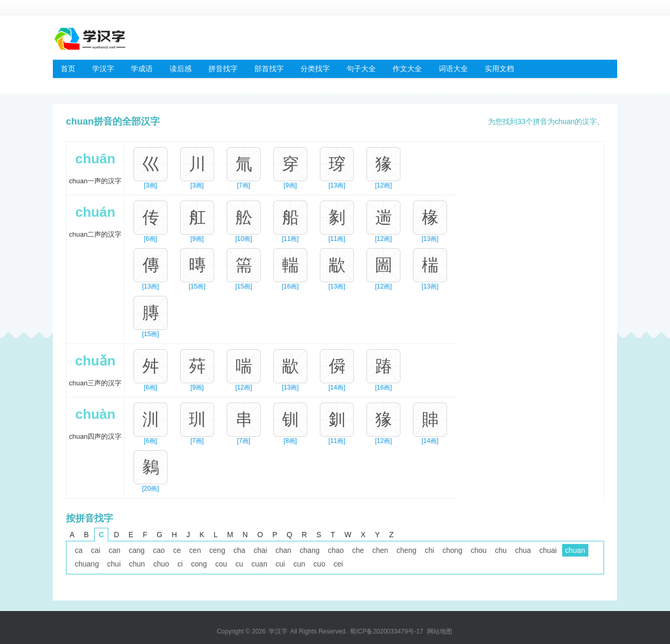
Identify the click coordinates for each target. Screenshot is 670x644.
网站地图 (440, 631)
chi (429, 550)
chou (478, 550)
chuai (548, 550)
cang (137, 550)
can (114, 550)
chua (523, 550)
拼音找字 (223, 69)
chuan (575, 550)
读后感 (181, 69)
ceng (217, 550)
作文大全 (407, 69)
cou (221, 564)
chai (261, 550)
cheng (406, 550)
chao (336, 550)
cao (159, 550)
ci (180, 564)
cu (239, 564)
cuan (259, 564)
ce (177, 550)
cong (199, 564)
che (358, 550)
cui (281, 564)
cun (299, 564)
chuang (87, 564)
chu (501, 550)
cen (195, 550)
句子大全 (361, 69)
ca (79, 550)
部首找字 (269, 69)
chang (309, 550)
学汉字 (103, 69)
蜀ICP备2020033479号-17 (386, 631)
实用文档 (499, 69)
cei (338, 564)
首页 (68, 69)
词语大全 (453, 69)
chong (452, 550)
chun (137, 564)
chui (114, 564)
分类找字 (315, 69)
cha (239, 550)
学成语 (142, 69)
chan (283, 550)
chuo (161, 564)
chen (380, 550)
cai (96, 550)
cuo (320, 564)
